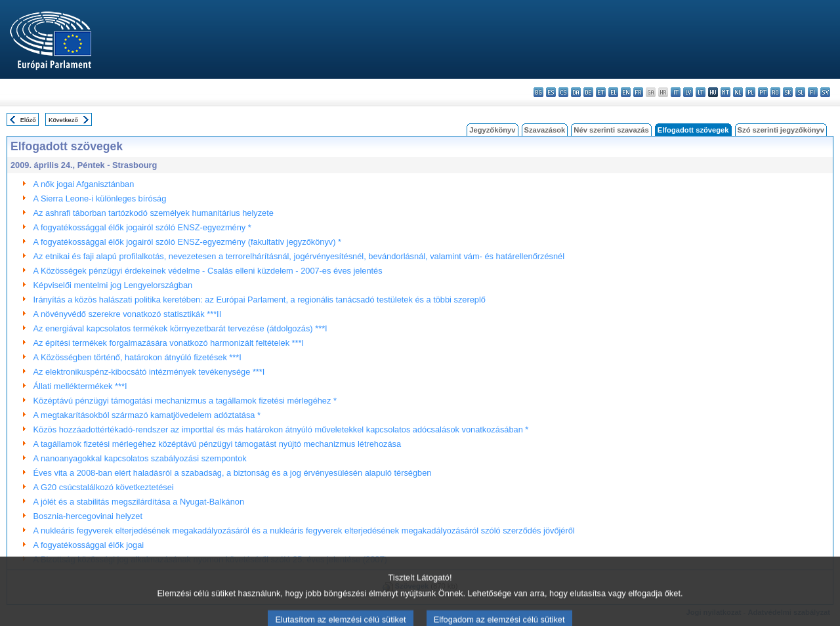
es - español (551, 92)
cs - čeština (563, 92)
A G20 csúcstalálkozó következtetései (104, 487)
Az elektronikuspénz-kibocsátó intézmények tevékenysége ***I (149, 372)
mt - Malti (725, 92)
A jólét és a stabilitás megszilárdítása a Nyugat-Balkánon (139, 502)
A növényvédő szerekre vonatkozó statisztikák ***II (128, 314)
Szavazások (545, 130)
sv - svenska (825, 92)
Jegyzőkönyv (492, 130)
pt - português (763, 92)
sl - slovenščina (800, 92)
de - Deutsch (588, 92)
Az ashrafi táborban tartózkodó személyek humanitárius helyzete (154, 213)
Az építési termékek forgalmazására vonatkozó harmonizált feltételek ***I (169, 343)
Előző (28, 120)
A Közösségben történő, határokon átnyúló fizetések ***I (137, 357)
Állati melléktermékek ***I (80, 386)
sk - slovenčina (788, 92)
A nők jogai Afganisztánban (84, 184)
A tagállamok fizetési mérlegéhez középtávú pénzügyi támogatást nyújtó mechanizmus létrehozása (218, 444)
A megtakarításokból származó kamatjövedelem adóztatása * (147, 415)
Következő (63, 120)
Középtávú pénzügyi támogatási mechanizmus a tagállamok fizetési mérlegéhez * (185, 401)
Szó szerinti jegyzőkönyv (781, 130)
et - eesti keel (601, 92)
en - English (626, 92)
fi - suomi (813, 92)
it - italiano (676, 92)
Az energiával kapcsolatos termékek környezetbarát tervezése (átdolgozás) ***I (180, 328)
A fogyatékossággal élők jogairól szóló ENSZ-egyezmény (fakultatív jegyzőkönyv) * (187, 242)
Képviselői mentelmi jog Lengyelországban (113, 285)
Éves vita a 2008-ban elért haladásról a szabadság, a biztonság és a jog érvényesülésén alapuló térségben (233, 473)
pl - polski (750, 92)
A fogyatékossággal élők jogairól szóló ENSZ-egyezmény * (142, 227)
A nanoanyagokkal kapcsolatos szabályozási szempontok (140, 458)
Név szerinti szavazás (611, 130)
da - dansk (576, 92)
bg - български (538, 92)
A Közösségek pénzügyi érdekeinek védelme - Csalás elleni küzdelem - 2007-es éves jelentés (208, 271)
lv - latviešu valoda (688, 92)
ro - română (775, 92)
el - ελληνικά (613, 92)
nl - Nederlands (738, 92)
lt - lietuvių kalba (701, 92)
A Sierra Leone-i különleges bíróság (100, 198)
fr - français (638, 92)
